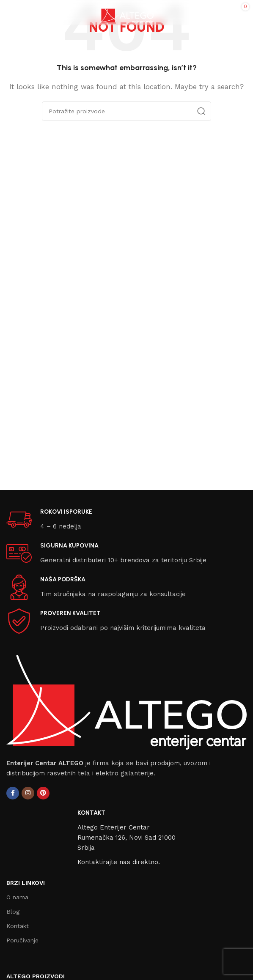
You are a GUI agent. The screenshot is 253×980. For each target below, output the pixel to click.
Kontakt (18, 926)
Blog (13, 912)
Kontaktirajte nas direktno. (119, 862)
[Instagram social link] (28, 793)
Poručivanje (22, 940)
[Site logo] (127, 12)
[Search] (126, 111)
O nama (17, 897)
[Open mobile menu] (11, 13)
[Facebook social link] (13, 793)
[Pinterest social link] (43, 793)
